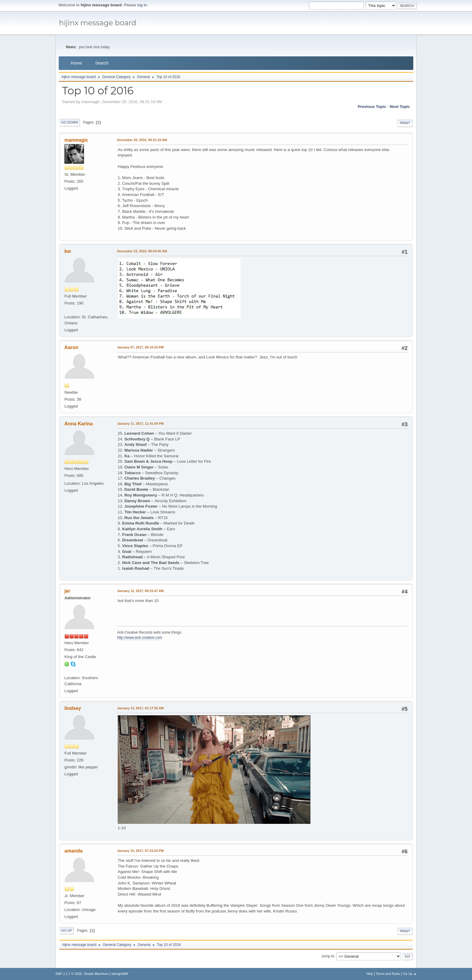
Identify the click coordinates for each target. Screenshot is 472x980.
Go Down (70, 122)
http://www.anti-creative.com (140, 638)
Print (405, 123)
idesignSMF (120, 974)
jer (67, 591)
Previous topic (372, 107)
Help (370, 974)
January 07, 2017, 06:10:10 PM (140, 347)
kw (68, 251)
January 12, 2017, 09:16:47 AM (140, 591)
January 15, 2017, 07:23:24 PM (140, 851)
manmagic (76, 140)
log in (142, 5)
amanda (73, 851)
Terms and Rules (388, 974)
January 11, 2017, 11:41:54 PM (140, 424)
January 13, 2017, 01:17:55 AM (140, 708)
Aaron (71, 347)
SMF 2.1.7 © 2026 (69, 974)
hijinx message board (98, 23)
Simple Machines (96, 974)
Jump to (328, 956)
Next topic (400, 107)
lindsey (73, 708)
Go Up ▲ (410, 974)
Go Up (67, 931)
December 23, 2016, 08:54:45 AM (142, 251)
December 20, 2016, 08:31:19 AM (142, 140)
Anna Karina (79, 424)
